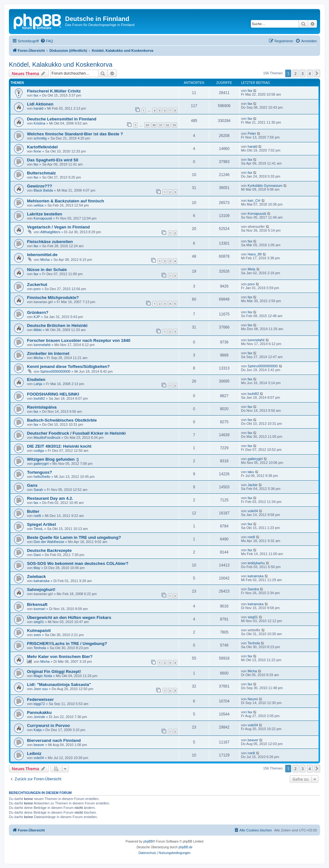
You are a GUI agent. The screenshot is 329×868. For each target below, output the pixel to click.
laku (251, 472)
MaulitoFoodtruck (47, 437)
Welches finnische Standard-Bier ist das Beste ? (75, 134)
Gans (32, 485)
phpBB (148, 841)
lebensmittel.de (42, 255)
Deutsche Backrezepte (49, 550)
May (37, 568)
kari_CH (254, 200)
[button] (317, 73)
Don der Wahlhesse (49, 542)
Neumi (253, 699)
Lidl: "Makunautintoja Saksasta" (59, 685)
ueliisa (39, 205)
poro (37, 289)
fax (36, 95)
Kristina (40, 123)
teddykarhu (256, 563)
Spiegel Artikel (41, 524)
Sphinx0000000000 (55, 371)
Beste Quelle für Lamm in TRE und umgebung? (74, 537)
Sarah (38, 490)
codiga (39, 451)
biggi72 (39, 704)
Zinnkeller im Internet (48, 353)
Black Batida (43, 190)
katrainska (42, 581)
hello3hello (42, 477)
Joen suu (41, 689)
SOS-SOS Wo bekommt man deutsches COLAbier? (78, 563)
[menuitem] (47, 41)
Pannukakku (39, 712)
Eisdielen (36, 380)
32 (167, 125)
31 (161, 125)
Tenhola (40, 648)
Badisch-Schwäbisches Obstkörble (62, 420)
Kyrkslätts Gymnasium (265, 186)
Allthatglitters (50, 232)
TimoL (38, 529)
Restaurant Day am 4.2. (50, 498)
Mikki (38, 330)
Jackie (253, 485)
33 (174, 125)
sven (37, 635)
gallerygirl (41, 464)
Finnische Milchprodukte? (53, 298)
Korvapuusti (43, 218)
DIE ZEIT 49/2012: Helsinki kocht (59, 446)
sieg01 (39, 622)
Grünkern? (38, 312)
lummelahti (42, 345)
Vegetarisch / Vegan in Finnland (58, 227)
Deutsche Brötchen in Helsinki (57, 325)
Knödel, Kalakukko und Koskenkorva (61, 64)
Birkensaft (37, 604)
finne (37, 151)
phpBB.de (185, 847)
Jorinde (39, 717)
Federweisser (40, 699)
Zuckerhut (37, 285)
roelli (37, 516)
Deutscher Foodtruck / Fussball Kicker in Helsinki (76, 433)
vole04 (253, 511)
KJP (37, 317)
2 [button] (295, 73)
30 (154, 125)
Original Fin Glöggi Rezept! (54, 671)
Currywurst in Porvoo (48, 726)
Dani (37, 555)
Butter (33, 511)
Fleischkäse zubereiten (50, 242)
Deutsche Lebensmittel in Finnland (62, 119)
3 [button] (302, 73)
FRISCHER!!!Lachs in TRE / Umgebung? (67, 644)
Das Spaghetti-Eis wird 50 (53, 160)
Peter (252, 133)
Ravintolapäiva (42, 407)
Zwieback (36, 576)
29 (147, 125)
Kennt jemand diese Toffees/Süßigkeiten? (68, 366)
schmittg (40, 138)
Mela (252, 269)
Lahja (38, 384)
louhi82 (39, 398)
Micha (45, 260)
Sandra (253, 589)
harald (39, 108)
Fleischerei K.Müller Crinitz (54, 91)
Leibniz (34, 753)
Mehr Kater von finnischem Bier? (60, 657)
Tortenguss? (40, 472)
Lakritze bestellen (45, 214)
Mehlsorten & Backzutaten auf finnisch (66, 201)
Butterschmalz (41, 173)
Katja (38, 730)
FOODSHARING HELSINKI (53, 394)
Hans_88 (255, 254)
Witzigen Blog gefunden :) (53, 459)
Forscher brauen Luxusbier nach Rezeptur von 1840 (79, 340)
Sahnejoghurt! (41, 590)
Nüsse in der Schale (47, 270)
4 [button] (310, 73)
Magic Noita (43, 676)
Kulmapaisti (39, 631)
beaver (39, 745)
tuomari (40, 609)
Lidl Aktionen (40, 104)
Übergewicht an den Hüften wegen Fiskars (69, 617)
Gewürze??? (40, 186)
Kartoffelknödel (42, 147)
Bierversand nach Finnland (54, 740)
